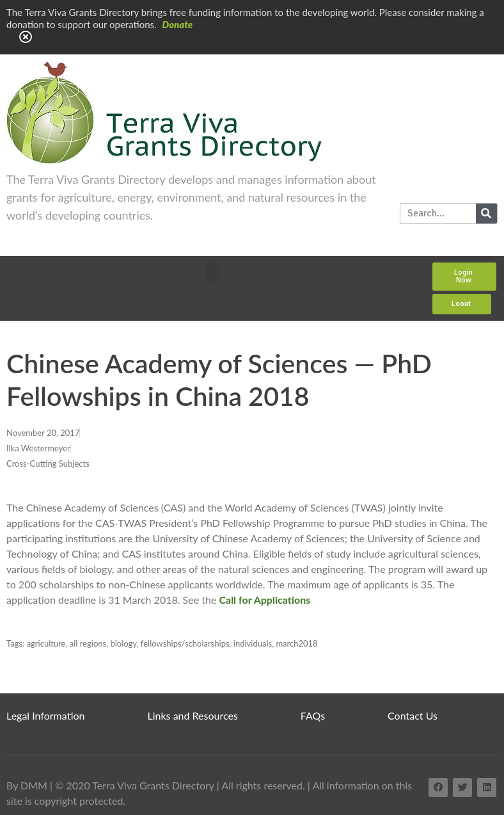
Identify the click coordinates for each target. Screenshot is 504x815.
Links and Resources (193, 715)
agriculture (46, 643)
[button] (213, 273)
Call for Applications (264, 600)
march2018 (296, 643)
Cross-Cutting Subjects (48, 464)
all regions (88, 643)
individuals (253, 643)
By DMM (27, 785)
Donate (178, 24)
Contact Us (413, 715)
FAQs (313, 715)
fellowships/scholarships (185, 643)
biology (123, 643)
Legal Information (46, 715)
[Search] (486, 214)
